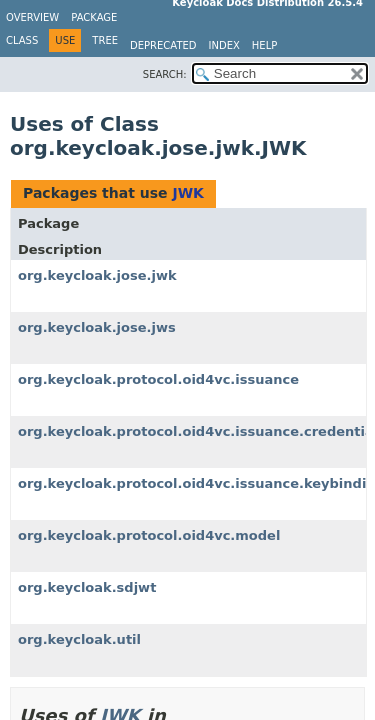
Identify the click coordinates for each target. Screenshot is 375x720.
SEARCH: (165, 74)
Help (264, 45)
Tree (105, 40)
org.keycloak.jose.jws (97, 327)
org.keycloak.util (79, 639)
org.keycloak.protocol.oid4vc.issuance (158, 379)
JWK (188, 193)
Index (224, 45)
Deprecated (163, 45)
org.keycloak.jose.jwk (97, 275)
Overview (32, 17)
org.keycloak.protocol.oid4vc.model (149, 535)
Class (22, 40)
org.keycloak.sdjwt (87, 587)
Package (94, 17)
